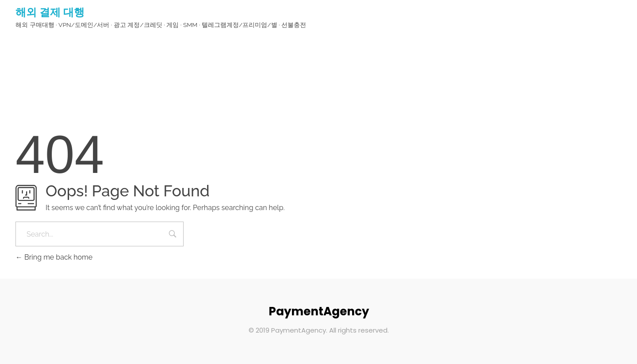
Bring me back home (54, 257)
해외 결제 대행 (50, 12)
